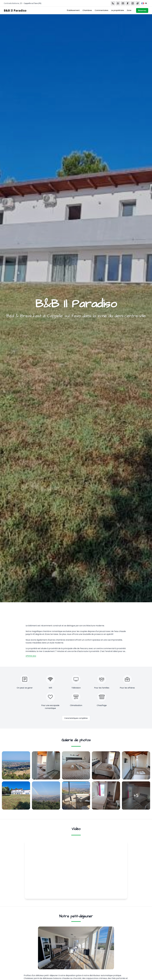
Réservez (142, 10)
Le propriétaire (118, 10)
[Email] (123, 3)
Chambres (87, 10)
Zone (129, 10)
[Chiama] (113, 3)
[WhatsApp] (118, 3)
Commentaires (102, 10)
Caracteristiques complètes (76, 718)
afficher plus (31, 656)
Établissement (73, 10)
